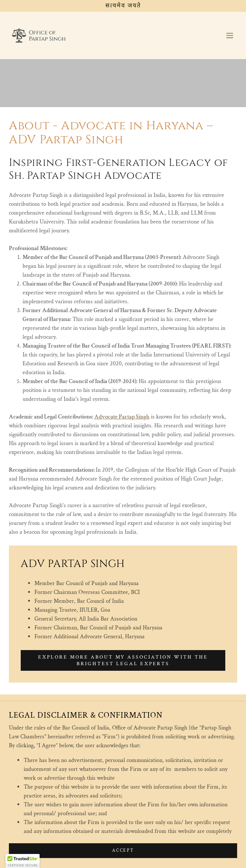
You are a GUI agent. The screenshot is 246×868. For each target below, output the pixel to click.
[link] (39, 35)
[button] (230, 35)
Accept (123, 860)
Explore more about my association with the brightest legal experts (123, 660)
